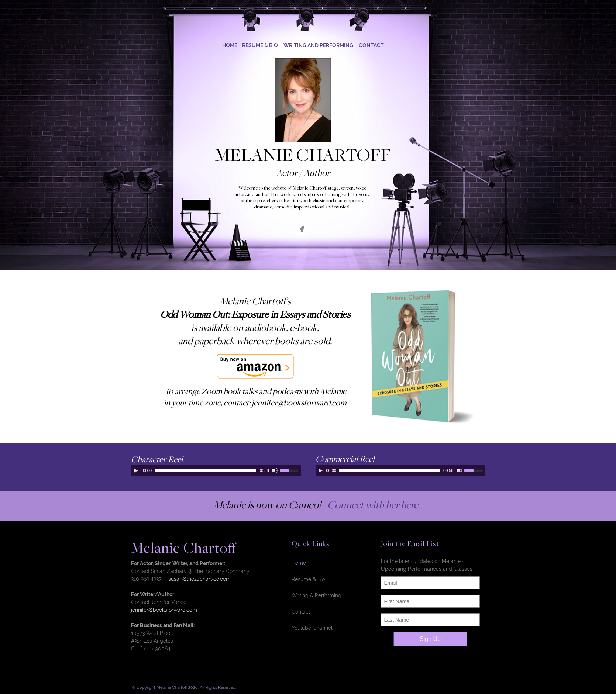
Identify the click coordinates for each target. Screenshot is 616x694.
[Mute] (275, 470)
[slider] (205, 470)
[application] (216, 470)
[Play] (136, 470)
